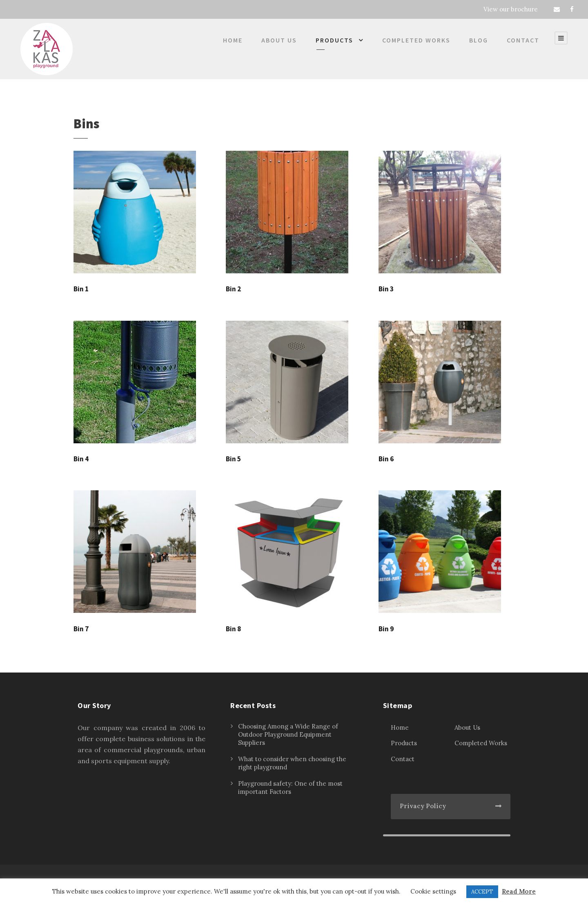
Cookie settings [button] (433, 891)
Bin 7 (81, 629)
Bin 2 (233, 289)
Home (233, 40)
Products (334, 40)
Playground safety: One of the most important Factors (290, 788)
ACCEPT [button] (482, 892)
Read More (519, 891)
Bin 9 (386, 629)
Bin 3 (386, 289)
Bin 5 (233, 459)
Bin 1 (81, 289)
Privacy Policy (423, 806)
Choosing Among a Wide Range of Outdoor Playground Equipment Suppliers (288, 734)
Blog (479, 40)
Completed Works (416, 40)
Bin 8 (233, 629)
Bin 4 (81, 459)
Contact (523, 40)
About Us (279, 40)
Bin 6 (386, 459)
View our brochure (511, 9)
